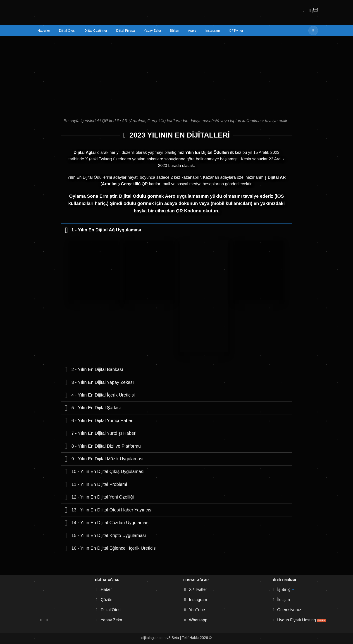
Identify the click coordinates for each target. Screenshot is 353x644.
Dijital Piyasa (125, 31)
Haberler (44, 31)
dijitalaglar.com (154, 638)
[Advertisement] (176, 70)
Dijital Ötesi (67, 31)
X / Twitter (236, 31)
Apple (192, 31)
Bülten (175, 31)
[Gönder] (313, 30)
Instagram (212, 31)
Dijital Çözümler (96, 31)
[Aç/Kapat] (66, 230)
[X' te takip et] (309, 10)
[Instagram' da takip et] (302, 10)
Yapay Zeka (152, 31)
